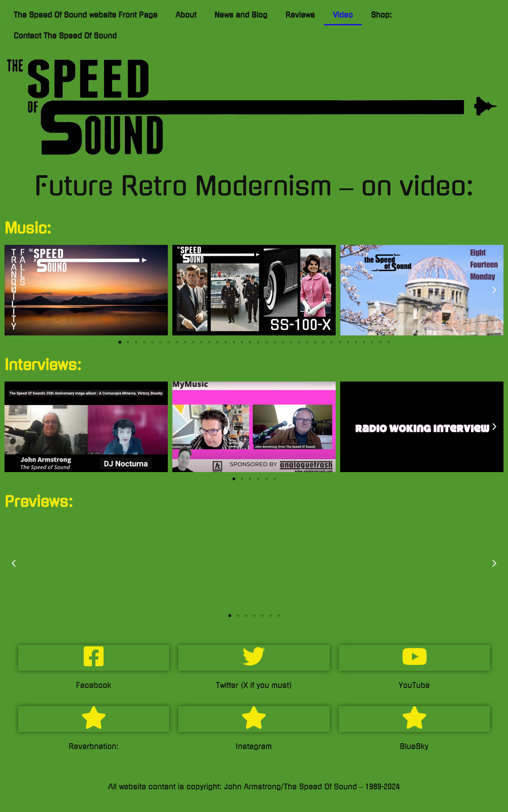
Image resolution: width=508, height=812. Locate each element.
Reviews (300, 15)
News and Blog (241, 15)
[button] (14, 290)
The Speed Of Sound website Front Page (85, 15)
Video (343, 15)
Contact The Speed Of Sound (65, 36)
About (186, 15)
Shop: (381, 15)
